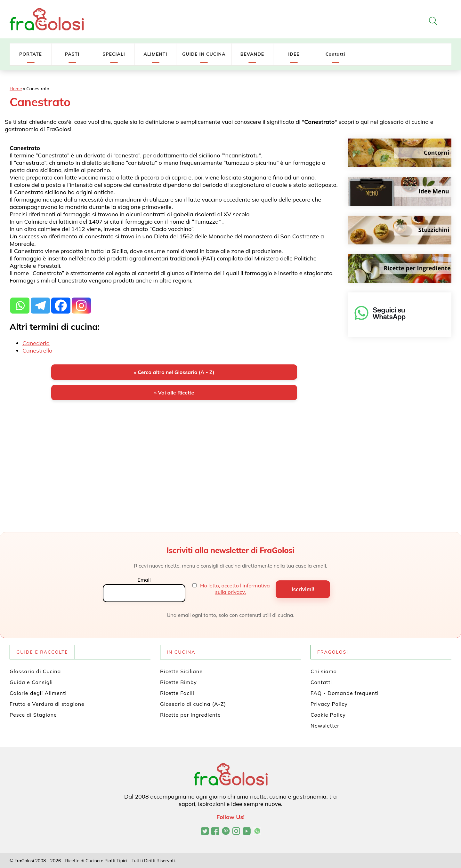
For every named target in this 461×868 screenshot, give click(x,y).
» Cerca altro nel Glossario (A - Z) (174, 372)
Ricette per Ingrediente (190, 715)
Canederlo (36, 343)
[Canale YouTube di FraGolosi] (247, 832)
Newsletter (325, 726)
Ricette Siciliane (181, 671)
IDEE (294, 54)
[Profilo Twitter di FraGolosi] (205, 832)
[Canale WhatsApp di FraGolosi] (257, 832)
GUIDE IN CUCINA (204, 54)
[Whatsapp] (20, 302)
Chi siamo (324, 671)
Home (16, 89)
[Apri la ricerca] (433, 21)
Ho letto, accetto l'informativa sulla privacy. (235, 589)
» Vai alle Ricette (174, 393)
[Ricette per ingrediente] (400, 268)
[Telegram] (40, 302)
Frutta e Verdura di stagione (47, 704)
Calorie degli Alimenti (38, 693)
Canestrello (37, 350)
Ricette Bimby (178, 682)
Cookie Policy (328, 715)
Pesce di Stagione (33, 715)
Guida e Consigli (31, 682)
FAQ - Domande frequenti (345, 693)
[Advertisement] (174, 455)
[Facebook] (61, 302)
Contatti (336, 54)
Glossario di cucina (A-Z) (193, 704)
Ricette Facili (177, 693)
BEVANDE (252, 54)
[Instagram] (81, 302)
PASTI (72, 54)
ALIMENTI (155, 54)
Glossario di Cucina (35, 671)
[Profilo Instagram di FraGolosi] (236, 832)
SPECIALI (114, 54)
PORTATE (31, 54)
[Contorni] (400, 153)
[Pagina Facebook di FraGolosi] (215, 832)
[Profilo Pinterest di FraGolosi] (226, 832)
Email (144, 580)
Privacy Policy (329, 704)
